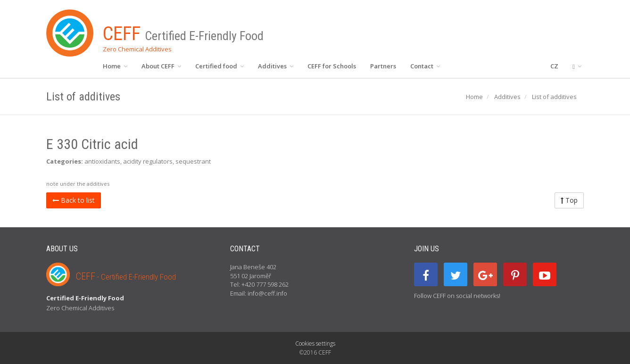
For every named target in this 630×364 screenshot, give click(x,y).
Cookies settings (315, 343)
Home (474, 97)
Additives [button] (276, 66)
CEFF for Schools (332, 66)
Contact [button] (425, 66)
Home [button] (115, 66)
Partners (383, 66)
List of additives (554, 97)
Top (569, 200)
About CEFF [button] (161, 66)
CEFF (126, 276)
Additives (507, 97)
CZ (554, 66)
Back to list (74, 200)
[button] (577, 66)
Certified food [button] (220, 66)
